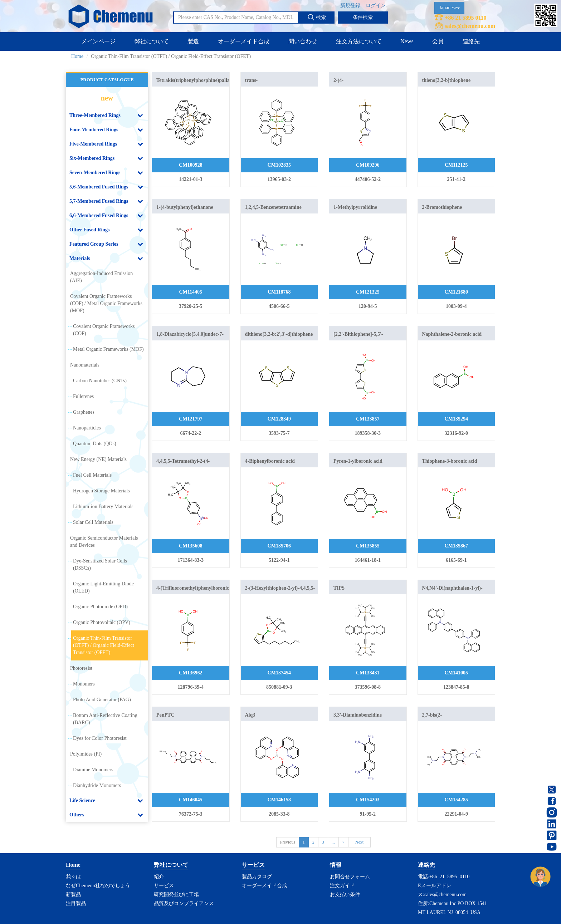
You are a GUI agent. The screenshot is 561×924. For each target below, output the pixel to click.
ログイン (376, 6)
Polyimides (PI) (86, 754)
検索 (317, 17)
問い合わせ (303, 41)
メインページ (98, 41)
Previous (288, 842)
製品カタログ (257, 877)
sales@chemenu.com (470, 26)
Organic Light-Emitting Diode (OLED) (103, 587)
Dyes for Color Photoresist (100, 738)
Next (359, 842)
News (407, 41)
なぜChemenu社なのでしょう (98, 886)
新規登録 (350, 6)
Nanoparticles (87, 428)
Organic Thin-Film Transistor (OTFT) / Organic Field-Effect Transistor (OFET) (104, 645)
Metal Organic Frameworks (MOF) (108, 349)
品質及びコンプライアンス (184, 903)
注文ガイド (342, 886)
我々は (73, 877)
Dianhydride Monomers (97, 785)
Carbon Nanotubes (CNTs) (100, 381)
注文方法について (359, 41)
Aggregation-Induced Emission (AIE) (101, 277)
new (107, 98)
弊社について (152, 41)
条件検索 (363, 17)
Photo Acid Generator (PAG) (102, 700)
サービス (164, 886)
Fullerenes (83, 396)
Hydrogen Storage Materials (101, 491)
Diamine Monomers (93, 770)
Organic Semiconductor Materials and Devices (104, 542)
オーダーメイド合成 (244, 41)
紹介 (159, 877)
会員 (438, 41)
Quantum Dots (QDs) (95, 444)
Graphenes (84, 412)
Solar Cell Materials (93, 522)
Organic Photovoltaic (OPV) (102, 622)
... (333, 842)
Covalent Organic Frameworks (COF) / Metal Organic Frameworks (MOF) (106, 303)
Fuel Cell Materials (92, 475)
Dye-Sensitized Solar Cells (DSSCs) (100, 564)
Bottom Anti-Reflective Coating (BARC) (105, 719)
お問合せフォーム (350, 877)
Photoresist (81, 668)
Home (77, 56)
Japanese (449, 8)
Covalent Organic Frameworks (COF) (104, 330)
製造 (193, 41)
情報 (336, 865)
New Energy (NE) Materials (98, 459)
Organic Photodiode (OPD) (100, 607)
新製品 (73, 894)
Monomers (84, 684)
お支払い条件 (345, 894)
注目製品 (76, 903)
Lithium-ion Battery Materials (103, 507)
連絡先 (471, 41)
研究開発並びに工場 (176, 894)
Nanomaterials (85, 365)
